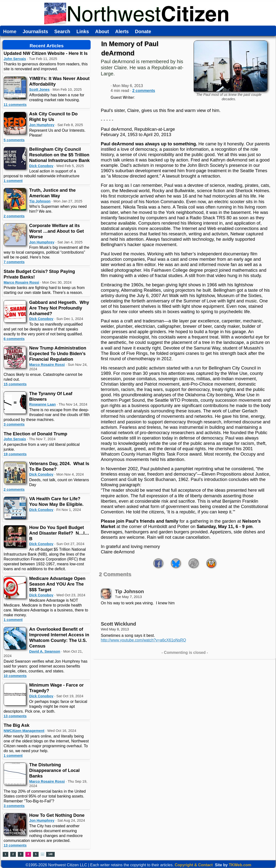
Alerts (122, 32)
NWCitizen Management (24, 731)
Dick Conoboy (41, 166)
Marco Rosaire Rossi (21, 282)
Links (83, 32)
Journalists (35, 32)
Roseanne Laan (43, 404)
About (102, 32)
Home (10, 32)
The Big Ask (17, 725)
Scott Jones (39, 90)
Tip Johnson (40, 201)
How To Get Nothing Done (57, 815)
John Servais (15, 59)
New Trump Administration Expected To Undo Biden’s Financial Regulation (58, 354)
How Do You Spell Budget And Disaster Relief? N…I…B (59, 533)
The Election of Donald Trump (36, 434)
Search (62, 32)
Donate (143, 32)
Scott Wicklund (118, 624)
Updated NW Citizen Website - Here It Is (46, 53)
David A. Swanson (45, 651)
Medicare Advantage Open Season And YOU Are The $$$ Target (57, 584)
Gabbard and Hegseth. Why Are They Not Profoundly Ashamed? (59, 308)
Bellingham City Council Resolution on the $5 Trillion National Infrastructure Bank (59, 155)
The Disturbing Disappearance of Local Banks (54, 770)
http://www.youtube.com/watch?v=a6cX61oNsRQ (143, 640)
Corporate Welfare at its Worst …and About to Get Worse (57, 231)
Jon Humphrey (42, 125)
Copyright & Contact (194, 865)
